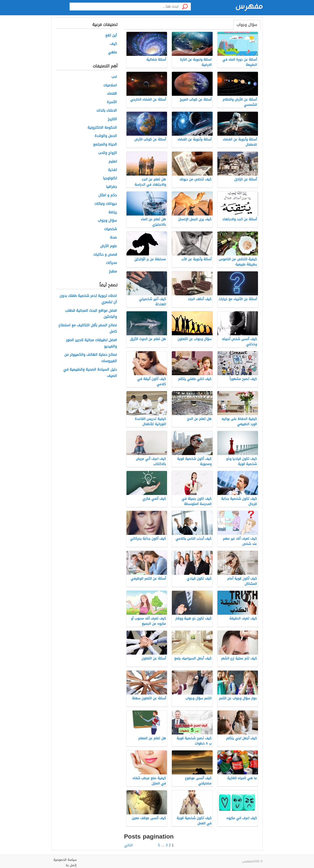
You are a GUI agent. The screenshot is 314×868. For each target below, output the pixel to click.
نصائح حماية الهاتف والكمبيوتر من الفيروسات (91, 358)
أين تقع (111, 35)
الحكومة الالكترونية (102, 128)
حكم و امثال (108, 195)
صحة (113, 238)
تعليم (113, 162)
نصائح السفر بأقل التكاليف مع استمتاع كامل (88, 329)
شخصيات (110, 229)
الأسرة (112, 102)
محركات (111, 263)
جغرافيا (111, 187)
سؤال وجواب (247, 25)
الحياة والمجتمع (105, 145)
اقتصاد (112, 94)
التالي (129, 845)
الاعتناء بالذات (107, 111)
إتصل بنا (71, 865)
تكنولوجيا (110, 178)
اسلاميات (110, 85)
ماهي (112, 52)
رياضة (113, 212)
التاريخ (112, 119)
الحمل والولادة (106, 136)
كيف (113, 44)
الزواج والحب (108, 153)
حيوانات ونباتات (106, 204)
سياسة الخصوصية (65, 860)
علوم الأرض (108, 246)
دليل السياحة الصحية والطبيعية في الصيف (90, 373)
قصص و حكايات (105, 255)
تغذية (112, 170)
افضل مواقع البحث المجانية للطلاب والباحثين (91, 314)
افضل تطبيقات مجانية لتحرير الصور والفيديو (91, 343)
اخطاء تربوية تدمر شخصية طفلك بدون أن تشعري (88, 299)
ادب (114, 77)
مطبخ (113, 271)
